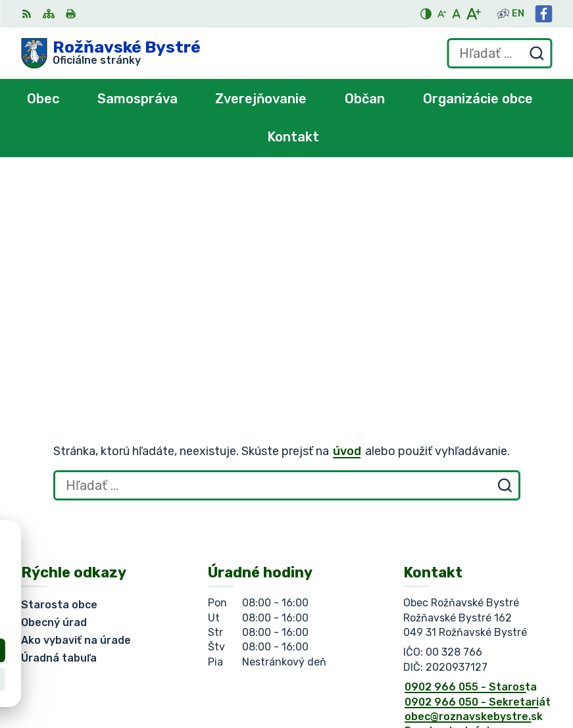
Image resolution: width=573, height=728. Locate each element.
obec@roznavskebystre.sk (474, 493)
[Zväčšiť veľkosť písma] (473, 14)
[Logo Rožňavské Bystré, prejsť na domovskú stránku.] (111, 53)
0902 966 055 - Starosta (471, 463)
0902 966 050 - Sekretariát (478, 478)
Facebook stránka (452, 507)
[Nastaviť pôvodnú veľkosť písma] (456, 14)
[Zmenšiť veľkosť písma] (442, 14)
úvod (347, 228)
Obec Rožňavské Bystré (169, 596)
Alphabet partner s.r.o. (216, 584)
